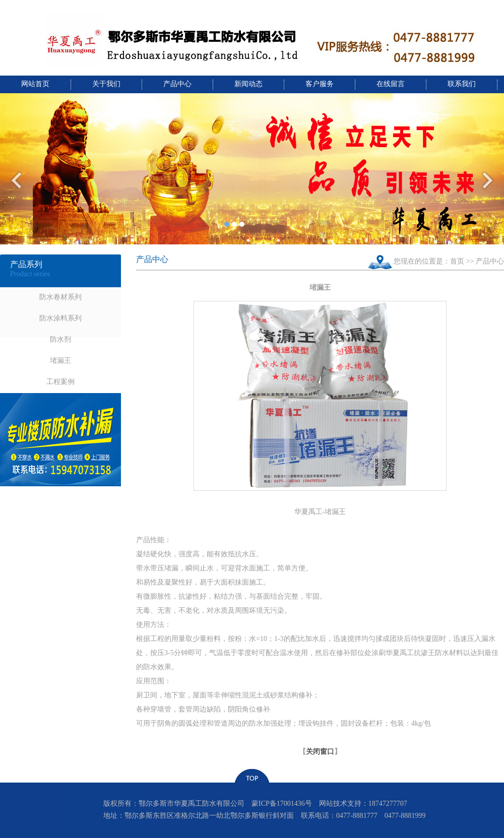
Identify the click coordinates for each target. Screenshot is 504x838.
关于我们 (106, 84)
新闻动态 (248, 84)
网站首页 (35, 84)
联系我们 (462, 84)
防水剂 (60, 339)
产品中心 (177, 84)
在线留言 (391, 84)
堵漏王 (60, 361)
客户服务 (320, 84)
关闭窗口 (320, 752)
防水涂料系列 (60, 318)
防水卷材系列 (60, 297)
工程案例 (60, 382)
